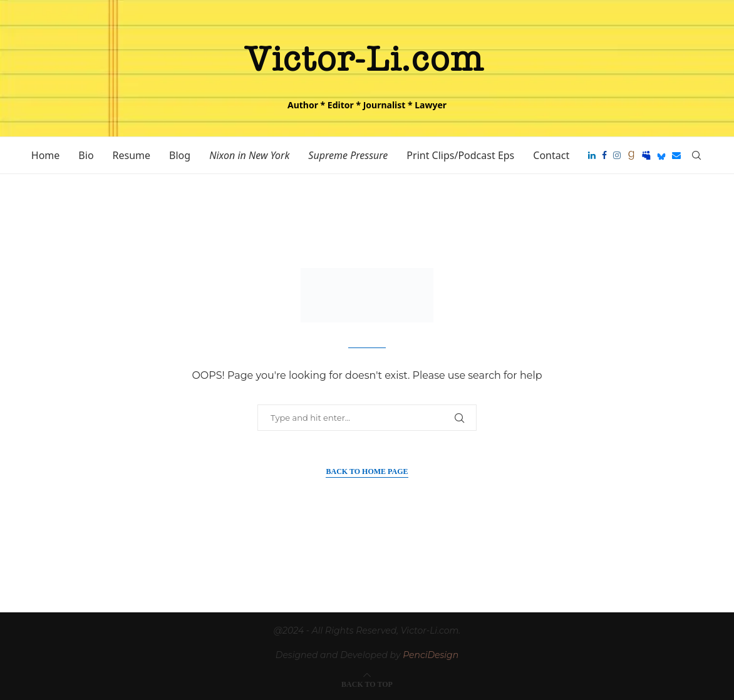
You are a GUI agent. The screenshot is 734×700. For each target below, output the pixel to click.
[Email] (676, 155)
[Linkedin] (592, 155)
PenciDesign (431, 655)
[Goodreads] (631, 155)
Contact (551, 155)
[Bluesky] (661, 155)
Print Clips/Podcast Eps (460, 155)
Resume (132, 155)
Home (46, 155)
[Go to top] (367, 683)
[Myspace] (646, 155)
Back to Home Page (367, 471)
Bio (86, 155)
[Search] (696, 155)
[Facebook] (604, 155)
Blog (180, 155)
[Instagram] (617, 155)
